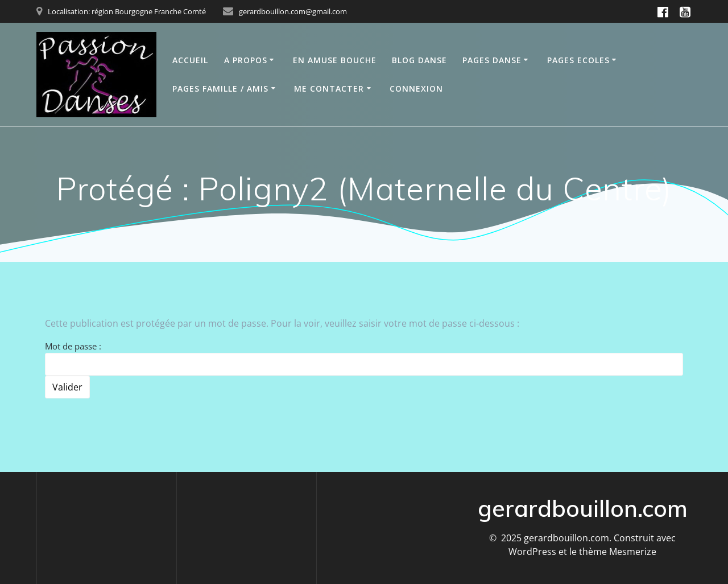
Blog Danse (419, 60)
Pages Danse (492, 60)
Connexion (416, 89)
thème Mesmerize (618, 552)
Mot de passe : (364, 358)
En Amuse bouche (335, 60)
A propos (246, 60)
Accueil (190, 60)
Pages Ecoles (578, 60)
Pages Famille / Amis (220, 89)
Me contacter (329, 89)
